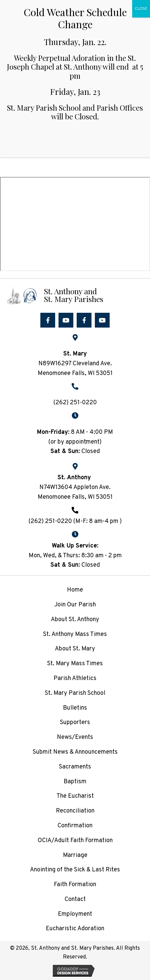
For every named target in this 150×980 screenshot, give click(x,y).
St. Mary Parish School (75, 693)
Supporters (75, 723)
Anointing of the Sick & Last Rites (75, 870)
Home (75, 590)
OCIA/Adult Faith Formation (75, 841)
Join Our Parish (75, 605)
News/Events (75, 737)
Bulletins (75, 708)
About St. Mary (75, 649)
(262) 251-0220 (75, 403)
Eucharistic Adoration (75, 929)
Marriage (75, 855)
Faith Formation (75, 885)
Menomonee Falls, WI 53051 (75, 497)
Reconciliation (75, 811)
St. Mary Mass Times (75, 664)
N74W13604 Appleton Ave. (75, 487)
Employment (75, 914)
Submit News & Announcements (75, 752)
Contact (75, 899)
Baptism (75, 782)
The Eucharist (75, 796)
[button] (48, 320)
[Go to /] (75, 295)
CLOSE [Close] (141, 9)
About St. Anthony (75, 620)
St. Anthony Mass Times (75, 634)
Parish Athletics (75, 679)
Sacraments (75, 767)
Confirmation (75, 826)
